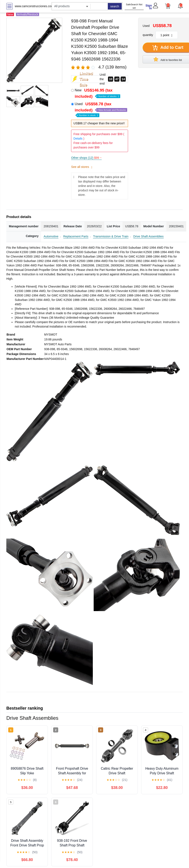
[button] (180, 6)
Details (78, 138)
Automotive (51, 236)
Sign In (149, 7)
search (115, 6)
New (97, 93)
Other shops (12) (86, 158)
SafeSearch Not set (134, 6)
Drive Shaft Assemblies (148, 236)
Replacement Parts (76, 236)
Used (101, 109)
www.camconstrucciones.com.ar (36, 6)
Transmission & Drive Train (111, 236)
